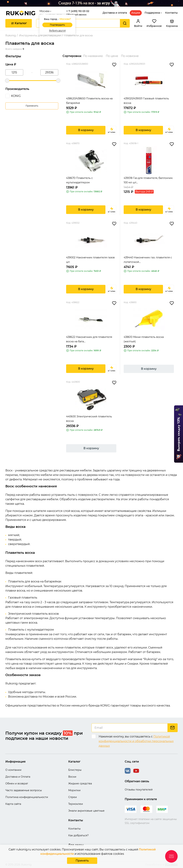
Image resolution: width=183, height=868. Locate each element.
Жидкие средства (80, 783)
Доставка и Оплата (18, 777)
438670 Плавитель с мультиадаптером (79, 180)
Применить (32, 106)
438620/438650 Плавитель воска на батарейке (89, 101)
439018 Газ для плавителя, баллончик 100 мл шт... (148, 180)
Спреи (73, 797)
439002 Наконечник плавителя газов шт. (90, 260)
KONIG (16, 96)
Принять (82, 861)
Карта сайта (13, 804)
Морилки (74, 790)
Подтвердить (57, 25)
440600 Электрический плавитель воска (89, 419)
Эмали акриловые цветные (86, 811)
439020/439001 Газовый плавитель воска (146, 101)
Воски (72, 777)
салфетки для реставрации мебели (32, 499)
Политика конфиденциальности (27, 797)
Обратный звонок (76, 15)
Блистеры (75, 770)
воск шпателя (36, 511)
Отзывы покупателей (139, 790)
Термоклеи (76, 804)
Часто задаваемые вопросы (24, 790)
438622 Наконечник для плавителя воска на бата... (89, 339)
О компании (13, 770)
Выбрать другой (57, 31)
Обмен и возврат (17, 783)
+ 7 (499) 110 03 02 (78, 11)
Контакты (171, 13)
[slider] (7, 81)
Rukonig (11, 35)
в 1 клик (112, 130)
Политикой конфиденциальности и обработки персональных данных (136, 741)
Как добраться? (78, 835)
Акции (136, 13)
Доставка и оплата (115, 13)
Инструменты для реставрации (40, 35)
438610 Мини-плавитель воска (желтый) (144, 339)
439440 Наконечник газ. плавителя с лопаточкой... (148, 260)
